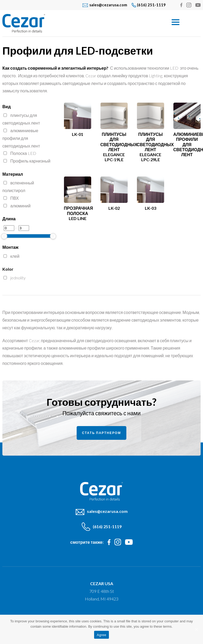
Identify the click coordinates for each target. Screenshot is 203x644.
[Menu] (175, 22)
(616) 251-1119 (151, 5)
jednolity (18, 278)
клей (15, 256)
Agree (101, 635)
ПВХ (15, 198)
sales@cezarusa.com (108, 5)
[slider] (4, 236)
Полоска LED (23, 153)
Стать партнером (101, 433)
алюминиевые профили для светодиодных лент (21, 138)
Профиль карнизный (30, 161)
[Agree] (196, 629)
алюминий (20, 206)
